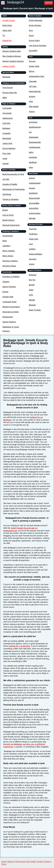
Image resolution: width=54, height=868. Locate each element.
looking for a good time (19, 646)
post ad (49, 3)
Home (4, 862)
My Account (21, 862)
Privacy (47, 862)
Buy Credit (31, 862)
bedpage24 (16, 2)
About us (11, 862)
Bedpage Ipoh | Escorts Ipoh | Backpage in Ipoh (28, 8)
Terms (4, 864)
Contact (40, 862)
